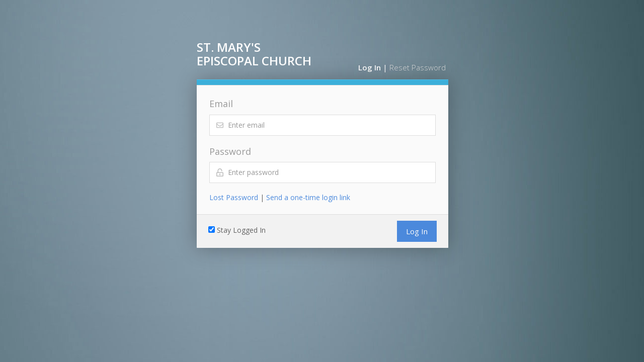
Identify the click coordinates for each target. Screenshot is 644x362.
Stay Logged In (241, 230)
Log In (370, 67)
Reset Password (418, 67)
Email (221, 104)
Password (230, 151)
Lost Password (234, 197)
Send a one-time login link (308, 197)
